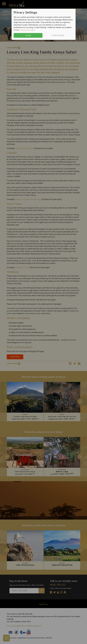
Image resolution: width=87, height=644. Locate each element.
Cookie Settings (58, 35)
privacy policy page (27, 30)
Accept (28, 35)
